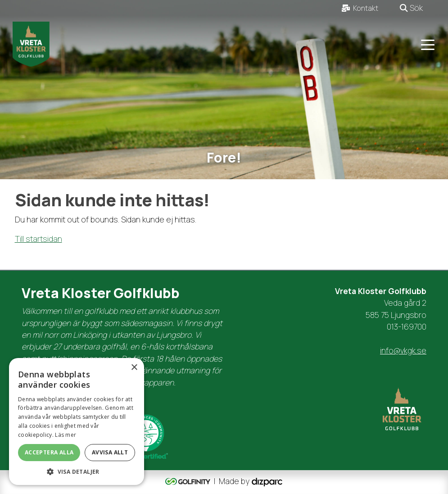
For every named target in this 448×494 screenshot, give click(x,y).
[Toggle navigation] (428, 44)
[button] (77, 471)
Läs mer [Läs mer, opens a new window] (66, 435)
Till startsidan (38, 239)
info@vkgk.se (403, 350)
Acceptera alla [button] (49, 452)
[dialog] (77, 421)
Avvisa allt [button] (110, 452)
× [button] (134, 368)
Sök (411, 8)
